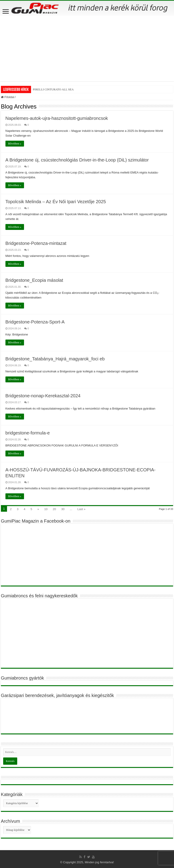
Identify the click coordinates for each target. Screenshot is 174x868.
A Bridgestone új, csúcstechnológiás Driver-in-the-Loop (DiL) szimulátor (77, 160)
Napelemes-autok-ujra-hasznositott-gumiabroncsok (57, 118)
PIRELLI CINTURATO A (48, 89)
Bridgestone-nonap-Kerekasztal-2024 (43, 396)
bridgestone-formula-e (28, 433)
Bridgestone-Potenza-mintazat (36, 243)
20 (54, 509)
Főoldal (7, 97)
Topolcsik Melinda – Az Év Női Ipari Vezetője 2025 (56, 202)
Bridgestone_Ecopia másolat (34, 280)
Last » (81, 509)
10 (46, 509)
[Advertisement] (87, 50)
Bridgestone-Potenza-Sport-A (35, 322)
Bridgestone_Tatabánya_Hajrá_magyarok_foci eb (55, 359)
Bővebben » (15, 144)
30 (63, 509)
